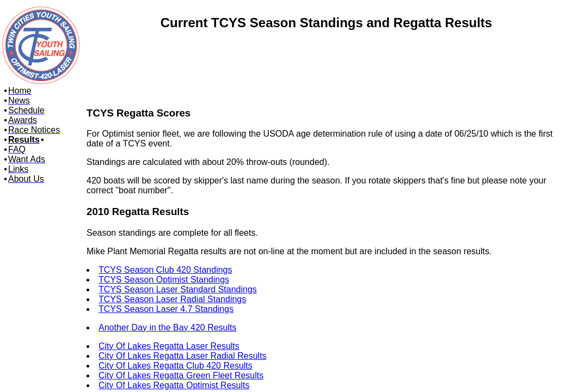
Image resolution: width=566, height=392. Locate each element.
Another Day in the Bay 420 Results (167, 327)
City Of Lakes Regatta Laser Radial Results (183, 356)
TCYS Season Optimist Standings (164, 280)
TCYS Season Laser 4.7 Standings (166, 309)
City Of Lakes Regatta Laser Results (169, 346)
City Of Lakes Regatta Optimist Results (174, 385)
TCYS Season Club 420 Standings (165, 270)
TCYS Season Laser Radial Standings (172, 299)
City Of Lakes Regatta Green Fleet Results (181, 375)
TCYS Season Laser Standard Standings (178, 289)
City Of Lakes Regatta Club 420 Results (176, 366)
